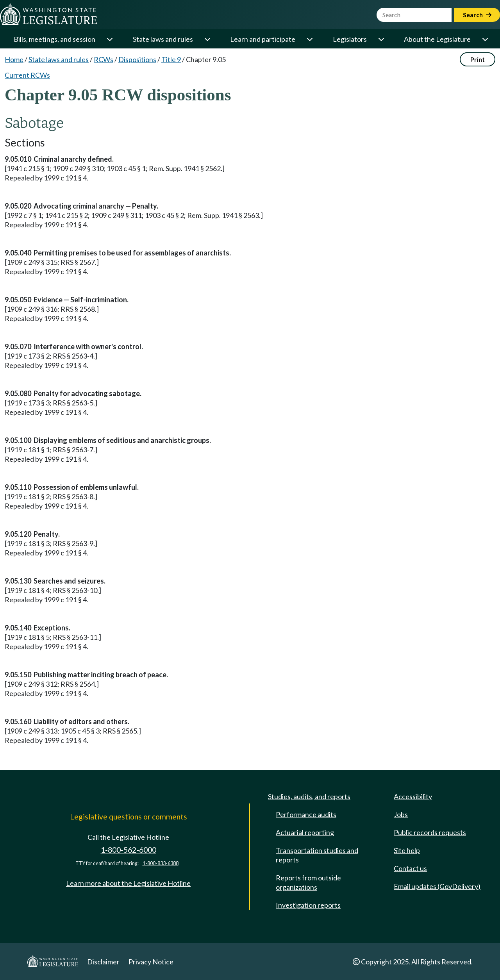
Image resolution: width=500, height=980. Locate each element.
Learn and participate (263, 39)
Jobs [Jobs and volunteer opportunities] (401, 814)
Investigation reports (308, 905)
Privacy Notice (151, 962)
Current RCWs (27, 75)
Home (14, 59)
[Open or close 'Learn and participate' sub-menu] (309, 39)
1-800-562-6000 (129, 850)
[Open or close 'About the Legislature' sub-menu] (485, 39)
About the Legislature (437, 39)
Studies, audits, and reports (309, 796)
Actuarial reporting (305, 832)
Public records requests (430, 832)
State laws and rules (163, 39)
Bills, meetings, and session (54, 39)
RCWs (104, 59)
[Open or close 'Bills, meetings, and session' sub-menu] (109, 39)
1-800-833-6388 (161, 863)
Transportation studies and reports (317, 855)
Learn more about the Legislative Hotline (128, 883)
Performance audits (306, 814)
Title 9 (171, 59)
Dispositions (137, 59)
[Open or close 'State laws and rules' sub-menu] (207, 39)
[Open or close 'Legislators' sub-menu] (381, 39)
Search (477, 15)
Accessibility (413, 796)
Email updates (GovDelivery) (437, 886)
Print (478, 59)
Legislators (350, 39)
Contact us (410, 868)
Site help (407, 850)
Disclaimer (103, 962)
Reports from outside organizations (308, 882)
